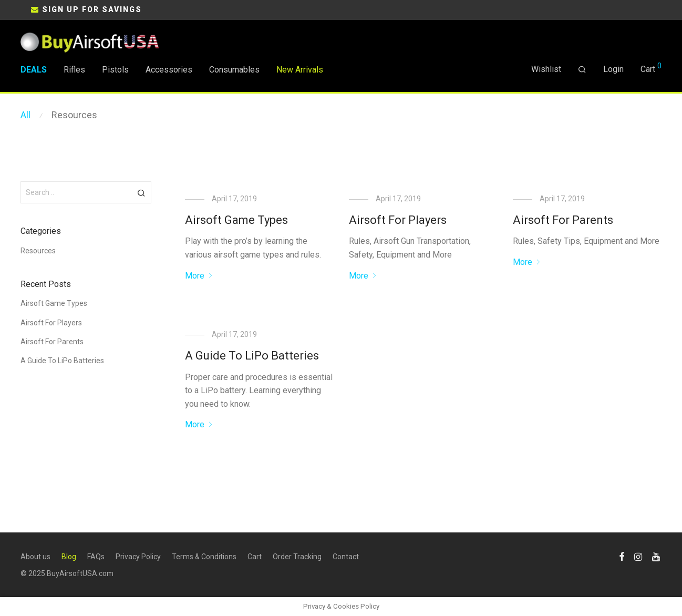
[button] (142, 192)
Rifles (74, 70)
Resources (74, 115)
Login (613, 69)
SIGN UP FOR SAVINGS (92, 9)
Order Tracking (297, 557)
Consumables (234, 70)
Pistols (115, 70)
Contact (346, 557)
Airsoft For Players (398, 220)
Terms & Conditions (204, 557)
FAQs (96, 557)
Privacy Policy (138, 557)
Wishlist (546, 69)
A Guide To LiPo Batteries (252, 356)
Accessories (169, 70)
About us (35, 557)
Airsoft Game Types (236, 220)
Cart (255, 557)
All (25, 115)
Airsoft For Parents (563, 220)
